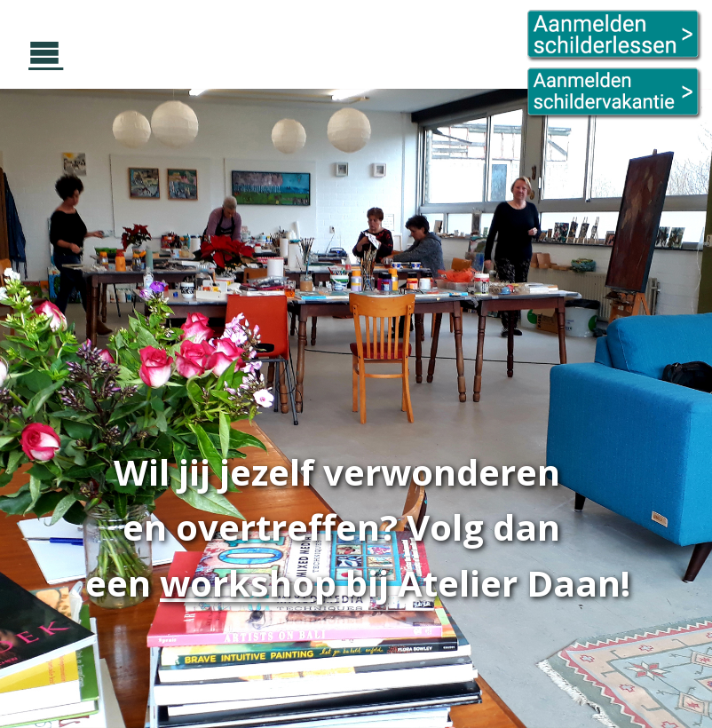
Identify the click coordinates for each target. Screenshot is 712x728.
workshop (248, 583)
